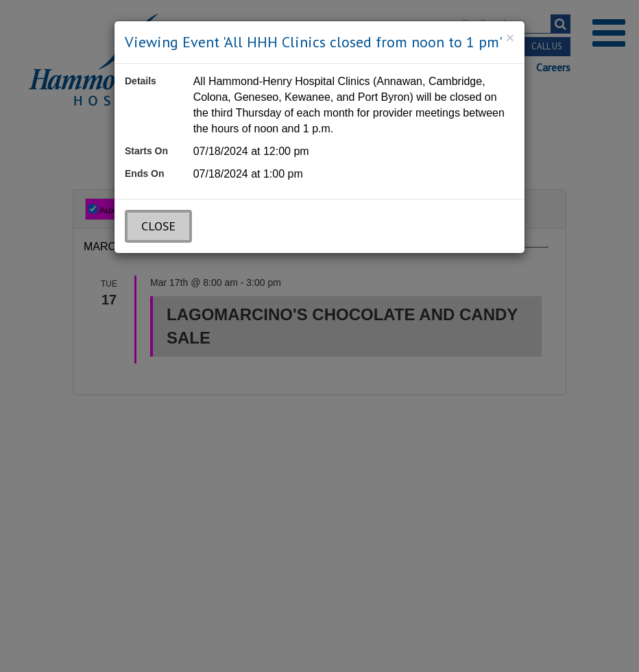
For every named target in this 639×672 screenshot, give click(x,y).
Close (158, 226)
